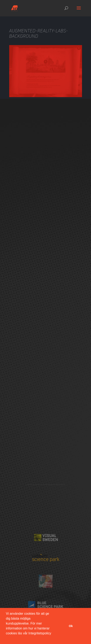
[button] (7, 639)
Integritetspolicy (40, 633)
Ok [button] (71, 626)
